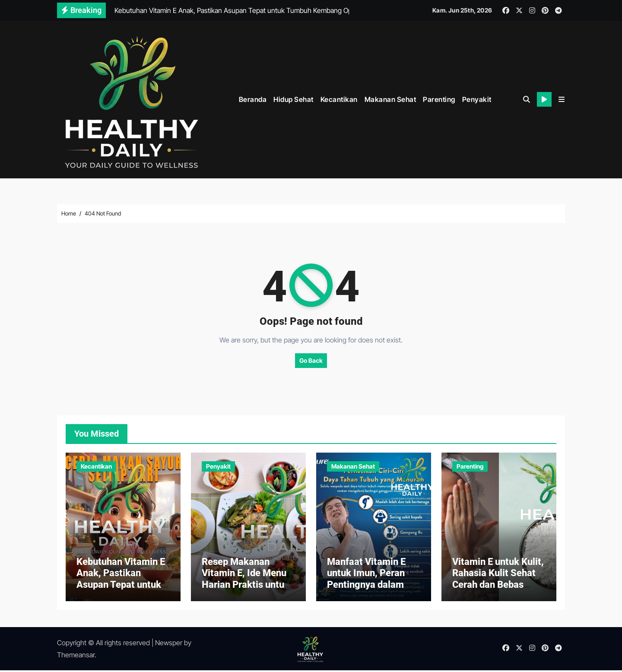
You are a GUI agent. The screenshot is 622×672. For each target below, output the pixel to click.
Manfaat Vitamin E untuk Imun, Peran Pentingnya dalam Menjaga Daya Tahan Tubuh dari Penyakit (371, 586)
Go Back (311, 360)
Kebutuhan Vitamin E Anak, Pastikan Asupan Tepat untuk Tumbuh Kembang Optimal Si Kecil (121, 586)
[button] (562, 99)
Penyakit (477, 99)
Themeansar (76, 656)
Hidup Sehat (294, 99)
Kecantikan (339, 99)
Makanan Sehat (390, 99)
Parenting (439, 99)
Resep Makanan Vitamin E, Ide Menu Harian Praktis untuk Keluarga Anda (246, 580)
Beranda (253, 99)
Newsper (169, 644)
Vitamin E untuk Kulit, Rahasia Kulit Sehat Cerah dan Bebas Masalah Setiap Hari (498, 580)
